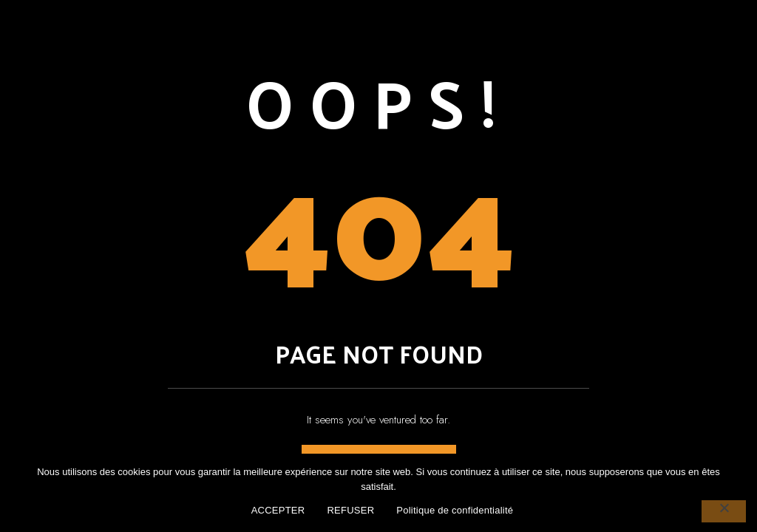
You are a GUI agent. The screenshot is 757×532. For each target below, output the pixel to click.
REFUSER (350, 510)
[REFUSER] (724, 511)
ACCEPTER (278, 510)
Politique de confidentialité (455, 510)
